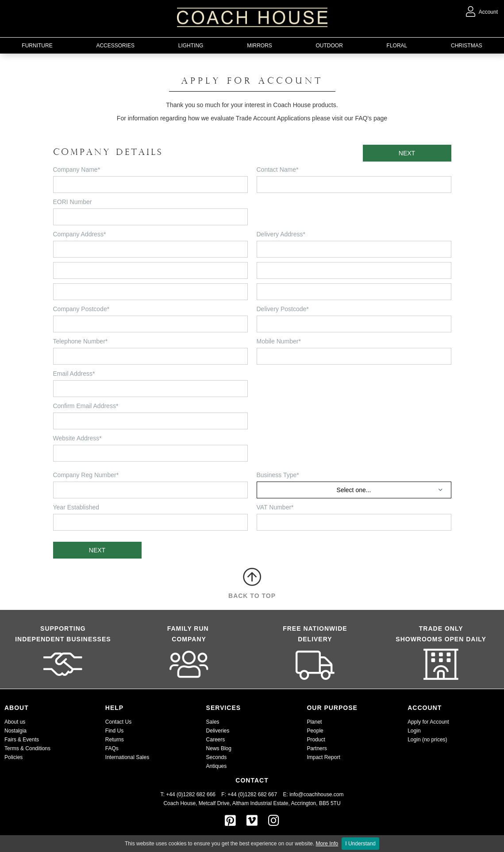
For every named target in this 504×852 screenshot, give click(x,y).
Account (482, 12)
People (315, 731)
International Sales (127, 757)
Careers (216, 740)
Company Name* (77, 170)
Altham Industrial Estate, (261, 803)
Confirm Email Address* (86, 406)
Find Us (114, 731)
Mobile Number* (279, 341)
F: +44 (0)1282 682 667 (249, 794)
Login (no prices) (427, 740)
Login (414, 731)
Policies (13, 757)
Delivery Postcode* (283, 309)
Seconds (217, 757)
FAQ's (363, 118)
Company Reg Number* (86, 475)
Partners (317, 748)
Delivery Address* (281, 234)
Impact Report (323, 757)
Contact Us (118, 722)
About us (15, 722)
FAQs (112, 748)
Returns (115, 740)
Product (316, 740)
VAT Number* (275, 507)
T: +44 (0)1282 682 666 (191, 794)
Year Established (76, 507)
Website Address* (77, 438)
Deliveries (218, 731)
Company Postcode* (81, 309)
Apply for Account (428, 722)
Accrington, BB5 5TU (316, 803)
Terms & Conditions (27, 748)
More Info (327, 844)
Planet (314, 722)
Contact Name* (278, 170)
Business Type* (278, 475)
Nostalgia (15, 731)
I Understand (360, 844)
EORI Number (73, 202)
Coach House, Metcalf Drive (196, 803)
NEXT (407, 153)
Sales (213, 722)
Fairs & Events (22, 740)
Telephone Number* (81, 341)
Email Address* (74, 374)
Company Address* (80, 234)
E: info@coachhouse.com (313, 794)
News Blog (219, 748)
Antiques (217, 766)
